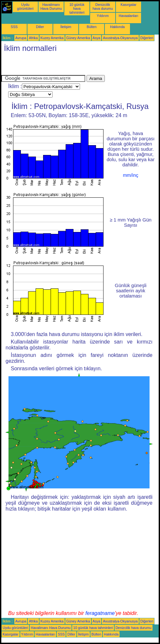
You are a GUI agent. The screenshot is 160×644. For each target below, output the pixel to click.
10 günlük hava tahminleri (77, 8)
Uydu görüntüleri (25, 7)
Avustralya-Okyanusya (120, 38)
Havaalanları (129, 16)
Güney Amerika (78, 38)
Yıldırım (103, 16)
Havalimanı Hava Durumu (51, 7)
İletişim (66, 27)
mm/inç (130, 175)
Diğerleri (147, 38)
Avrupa (21, 38)
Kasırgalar (128, 5)
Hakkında (117, 27)
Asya (97, 38)
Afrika (33, 38)
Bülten (91, 27)
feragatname (100, 613)
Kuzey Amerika (52, 38)
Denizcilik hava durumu (103, 7)
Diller (40, 27)
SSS (14, 27)
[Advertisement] (78, 65)
